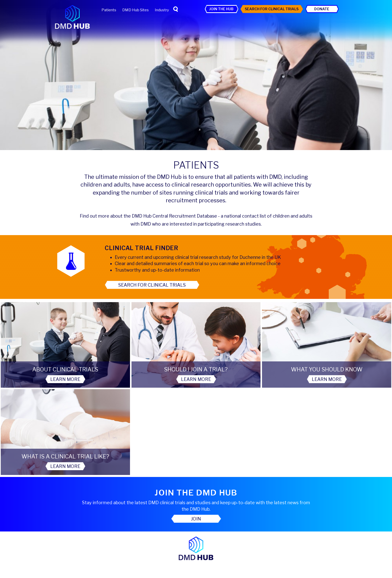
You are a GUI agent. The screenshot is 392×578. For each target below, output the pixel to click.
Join (196, 432)
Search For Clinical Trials (272, 9)
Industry (162, 10)
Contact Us (196, 539)
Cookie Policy (226, 503)
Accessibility (165, 503)
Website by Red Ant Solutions (196, 576)
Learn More (49, 380)
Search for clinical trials (152, 285)
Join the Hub (221, 9)
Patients (109, 10)
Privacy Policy (195, 503)
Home (157, 494)
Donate (322, 9)
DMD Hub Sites (135, 10)
